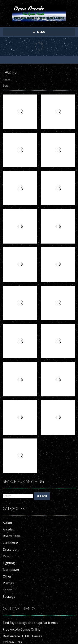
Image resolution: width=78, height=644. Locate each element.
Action (7, 523)
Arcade (8, 529)
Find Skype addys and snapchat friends (30, 623)
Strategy (9, 597)
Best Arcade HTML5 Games (22, 636)
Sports (8, 590)
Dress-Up (10, 550)
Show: (6, 80)
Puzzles (8, 583)
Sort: (6, 86)
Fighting (9, 563)
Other (7, 576)
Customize (10, 543)
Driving (8, 556)
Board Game (12, 536)
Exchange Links (12, 642)
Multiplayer (11, 570)
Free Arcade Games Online (22, 629)
